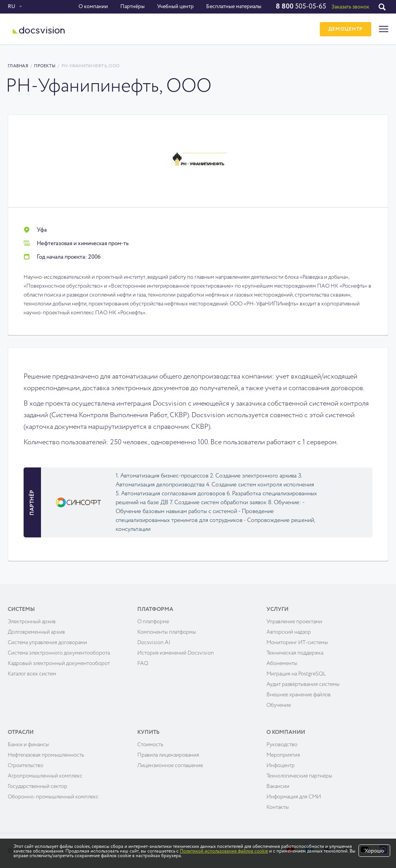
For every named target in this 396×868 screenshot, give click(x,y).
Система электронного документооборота (59, 653)
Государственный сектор (38, 786)
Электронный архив (32, 622)
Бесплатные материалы (234, 7)
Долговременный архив (36, 632)
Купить (148, 732)
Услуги (277, 609)
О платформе (153, 622)
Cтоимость (150, 745)
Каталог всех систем (32, 674)
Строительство (26, 766)
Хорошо (374, 851)
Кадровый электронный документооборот (59, 663)
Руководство (282, 745)
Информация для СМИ (294, 797)
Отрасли (21, 732)
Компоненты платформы (167, 632)
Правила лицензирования (168, 755)
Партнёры (132, 7)
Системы (21, 609)
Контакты (278, 807)
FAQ (143, 663)
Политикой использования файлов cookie (224, 851)
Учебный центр (175, 7)
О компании (93, 7)
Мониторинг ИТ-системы (297, 643)
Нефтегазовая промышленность (46, 755)
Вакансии (278, 786)
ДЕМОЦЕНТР (346, 29)
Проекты (45, 66)
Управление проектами (294, 622)
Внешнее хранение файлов (299, 695)
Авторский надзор (289, 632)
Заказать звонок (350, 7)
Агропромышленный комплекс (45, 776)
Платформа (155, 609)
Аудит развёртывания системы (303, 684)
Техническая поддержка (295, 653)
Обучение (279, 705)
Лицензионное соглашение (170, 766)
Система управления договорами (47, 643)
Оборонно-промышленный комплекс (53, 797)
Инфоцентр (281, 766)
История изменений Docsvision (176, 653)
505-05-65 (301, 7)
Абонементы (282, 663)
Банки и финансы (28, 745)
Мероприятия (283, 755)
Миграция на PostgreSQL (296, 674)
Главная (18, 66)
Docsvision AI (154, 643)
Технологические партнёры (299, 776)
